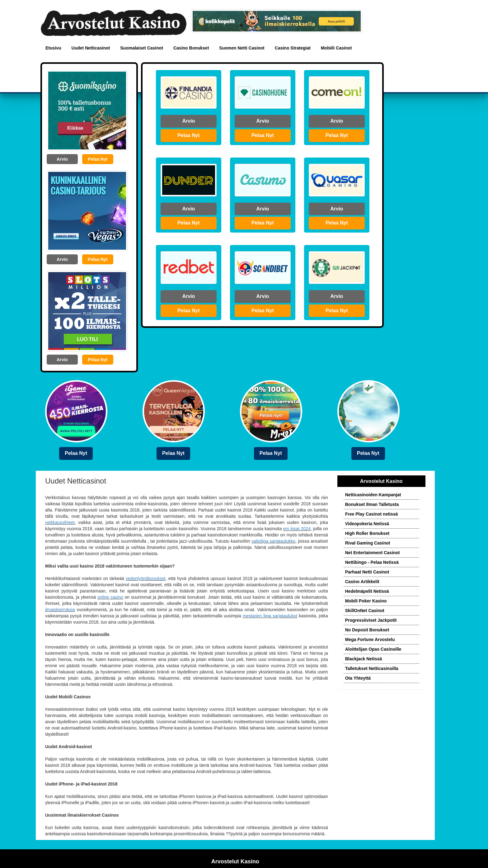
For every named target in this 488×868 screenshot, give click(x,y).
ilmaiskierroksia (60, 610)
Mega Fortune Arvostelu (370, 639)
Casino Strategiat (293, 48)
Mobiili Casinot (336, 48)
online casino (110, 597)
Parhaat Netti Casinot (367, 572)
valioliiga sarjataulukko (273, 541)
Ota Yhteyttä (358, 678)
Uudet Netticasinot (91, 48)
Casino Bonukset (191, 48)
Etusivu (53, 48)
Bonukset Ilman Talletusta (372, 504)
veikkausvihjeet (60, 522)
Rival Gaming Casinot (368, 543)
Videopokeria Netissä (367, 524)
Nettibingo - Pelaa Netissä (372, 562)
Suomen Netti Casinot (242, 48)
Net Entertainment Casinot (373, 553)
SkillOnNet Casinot (365, 611)
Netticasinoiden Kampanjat (373, 495)
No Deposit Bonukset (367, 630)
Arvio (62, 159)
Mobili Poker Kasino (366, 601)
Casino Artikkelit (362, 582)
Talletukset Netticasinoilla (372, 668)
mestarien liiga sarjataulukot (270, 616)
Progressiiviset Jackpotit (371, 620)
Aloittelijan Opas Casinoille (373, 649)
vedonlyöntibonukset (146, 578)
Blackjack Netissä (364, 659)
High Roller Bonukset (367, 533)
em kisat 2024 (297, 529)
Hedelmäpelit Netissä (367, 591)
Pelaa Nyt (98, 159)
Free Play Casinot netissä (372, 514)
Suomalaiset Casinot (142, 48)
